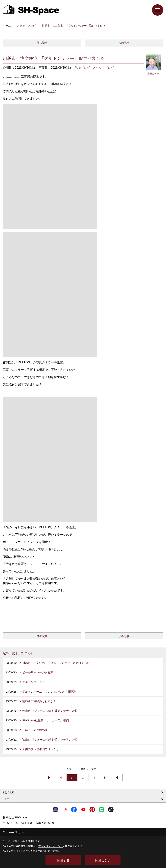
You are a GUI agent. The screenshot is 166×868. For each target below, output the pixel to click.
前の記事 (42, 43)
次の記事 (124, 43)
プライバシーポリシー (50, 846)
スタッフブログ (103, 68)
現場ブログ (82, 68)
